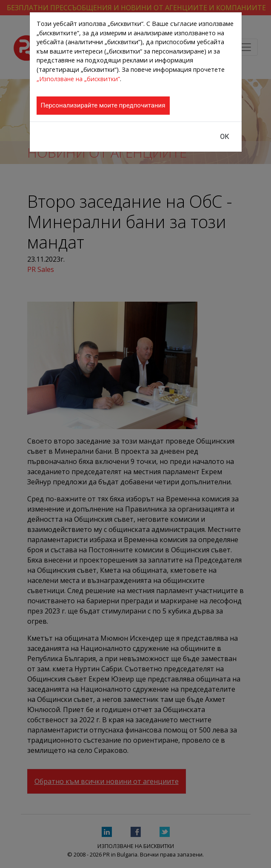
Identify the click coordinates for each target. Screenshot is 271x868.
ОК (224, 137)
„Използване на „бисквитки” (78, 79)
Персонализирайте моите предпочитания (103, 105)
